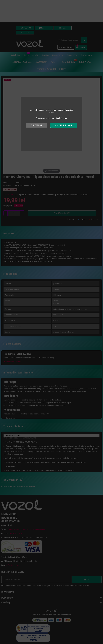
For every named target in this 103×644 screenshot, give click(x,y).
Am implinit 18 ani (64, 125)
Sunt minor (36, 125)
